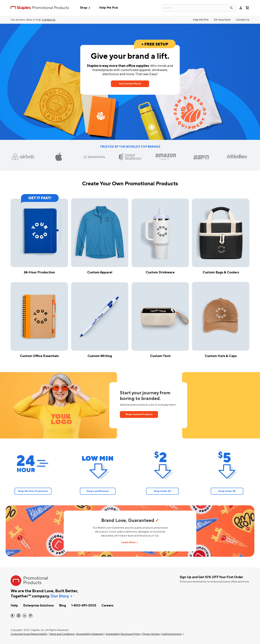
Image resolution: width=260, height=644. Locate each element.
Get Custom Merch (130, 84)
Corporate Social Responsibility (29, 634)
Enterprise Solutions (38, 606)
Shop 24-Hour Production (33, 491)
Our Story (60, 596)
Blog (63, 606)
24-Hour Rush (222, 20)
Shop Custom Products (139, 414)
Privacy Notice (151, 634)
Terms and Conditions (62, 634)
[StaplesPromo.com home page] (40, 8)
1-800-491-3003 (84, 606)
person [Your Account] (241, 8)
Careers (107, 606)
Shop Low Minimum (98, 491)
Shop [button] (86, 8)
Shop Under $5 (227, 491)
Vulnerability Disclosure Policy (123, 634)
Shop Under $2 (162, 491)
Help (14, 606)
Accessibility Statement (90, 634)
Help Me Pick (109, 8)
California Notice (171, 634)
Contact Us (49, 20)
